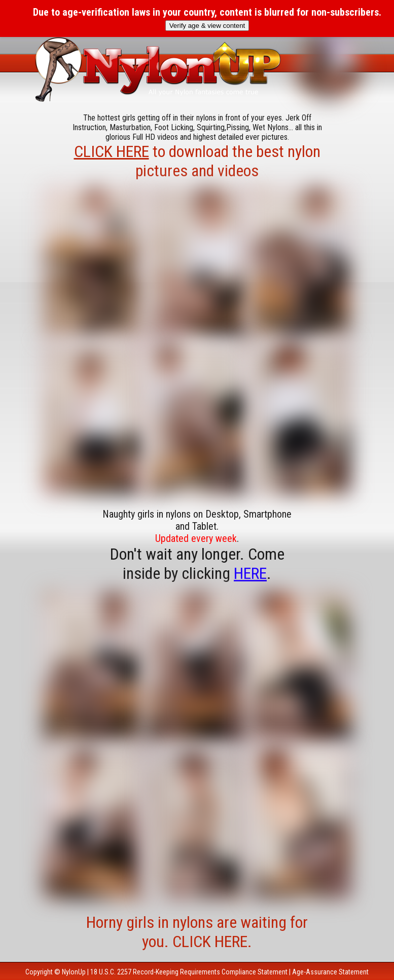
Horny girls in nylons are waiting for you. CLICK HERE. (197, 932)
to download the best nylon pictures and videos (197, 161)
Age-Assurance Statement (330, 972)
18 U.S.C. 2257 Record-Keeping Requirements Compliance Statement (189, 972)
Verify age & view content (207, 26)
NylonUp (74, 972)
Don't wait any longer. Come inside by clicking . (197, 564)
